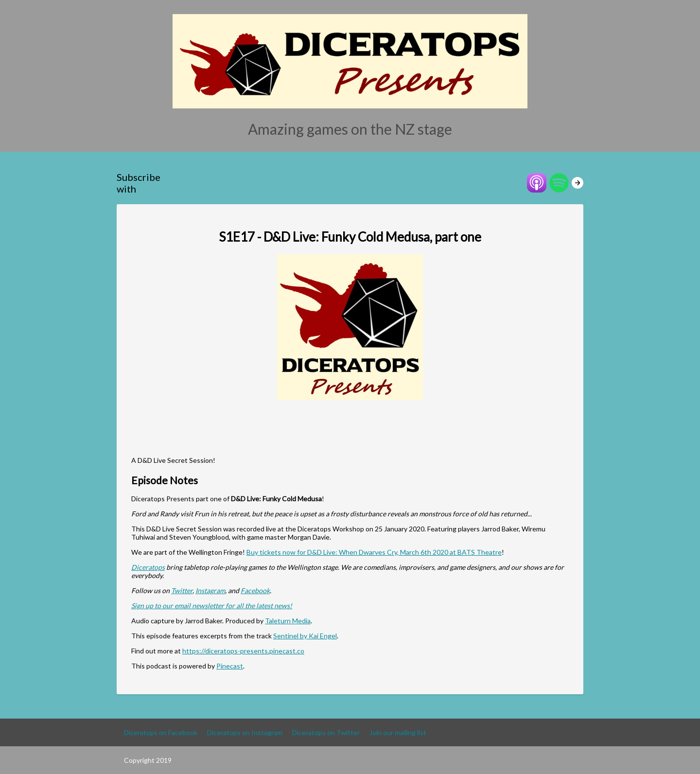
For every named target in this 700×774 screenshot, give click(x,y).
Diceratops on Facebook (161, 732)
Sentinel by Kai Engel (305, 636)
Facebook (255, 590)
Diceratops (148, 567)
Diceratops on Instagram (245, 732)
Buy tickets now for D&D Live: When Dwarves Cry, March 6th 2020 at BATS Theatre (374, 552)
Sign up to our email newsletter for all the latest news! (212, 606)
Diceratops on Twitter (326, 732)
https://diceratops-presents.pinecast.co (243, 651)
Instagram (210, 590)
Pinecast (230, 666)
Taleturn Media (288, 621)
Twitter (182, 590)
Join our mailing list (398, 732)
